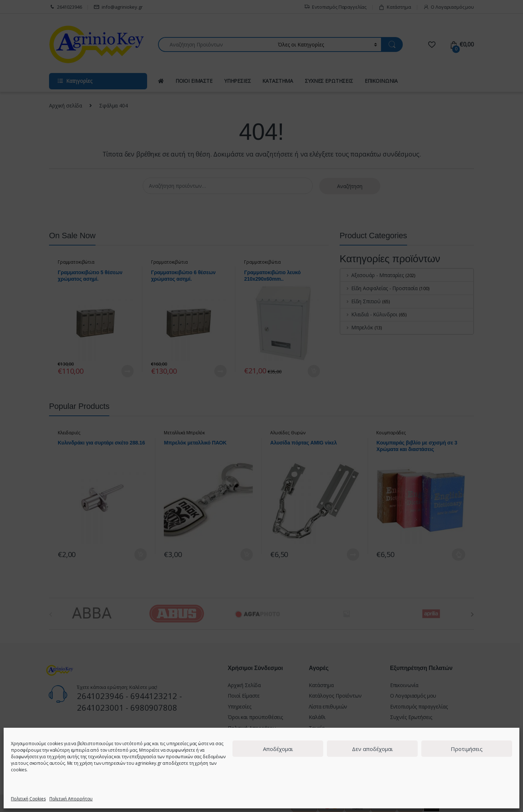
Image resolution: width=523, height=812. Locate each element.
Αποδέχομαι (278, 749)
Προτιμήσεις (467, 749)
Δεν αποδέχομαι (372, 749)
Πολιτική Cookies (28, 799)
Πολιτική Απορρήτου (71, 799)
